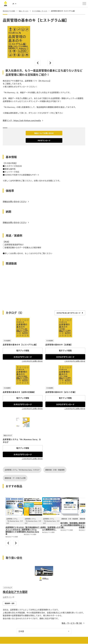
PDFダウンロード (44, 140)
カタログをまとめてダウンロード (70, 313)
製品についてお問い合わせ (44, 133)
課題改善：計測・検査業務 (55, 470)
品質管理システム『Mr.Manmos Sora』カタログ (22, 470)
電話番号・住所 (10, 603)
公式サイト (8, 597)
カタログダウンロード (23, 357)
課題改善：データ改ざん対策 (15, 478)
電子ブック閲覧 (23, 350)
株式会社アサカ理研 (15, 592)
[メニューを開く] (84, 4)
